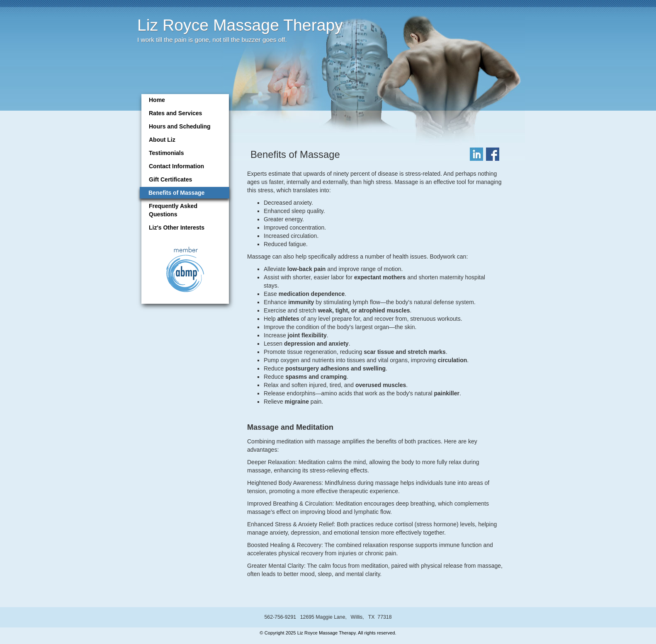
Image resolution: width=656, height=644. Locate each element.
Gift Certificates (170, 179)
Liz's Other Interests (177, 228)
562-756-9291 (280, 617)
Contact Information (176, 166)
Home (157, 100)
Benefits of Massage (176, 193)
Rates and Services (175, 113)
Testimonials (166, 153)
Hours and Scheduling (180, 126)
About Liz (162, 140)
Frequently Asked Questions (173, 210)
